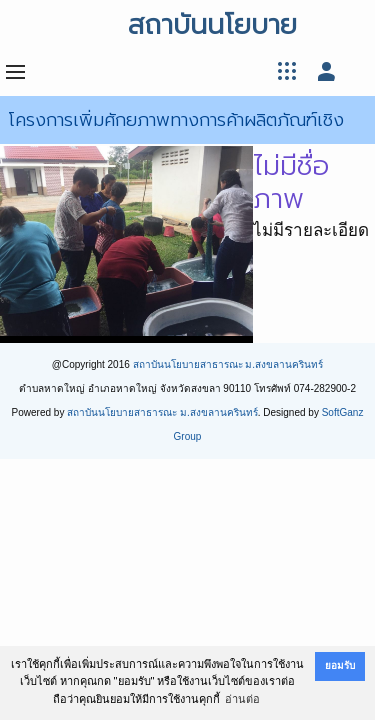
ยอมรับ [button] (340, 665)
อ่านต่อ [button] (242, 699)
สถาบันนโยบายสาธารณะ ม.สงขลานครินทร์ (228, 364)
